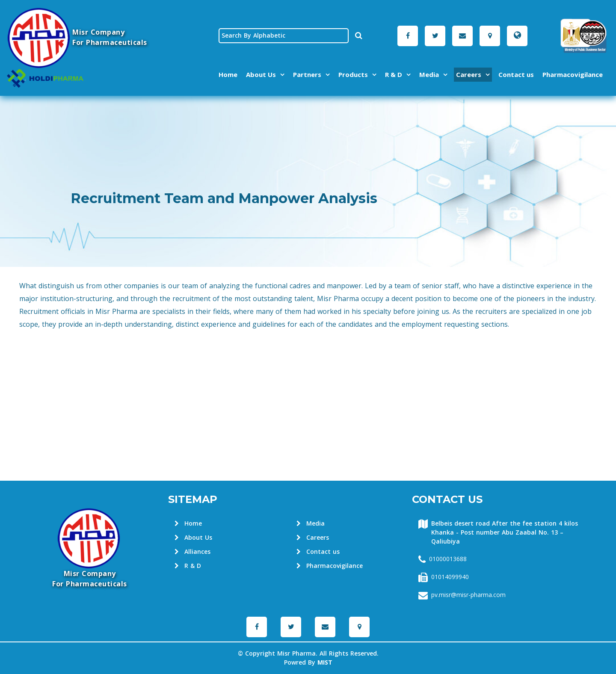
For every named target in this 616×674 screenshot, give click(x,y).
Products (353, 74)
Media (429, 74)
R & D (394, 74)
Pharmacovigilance (573, 74)
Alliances (192, 552)
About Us (261, 74)
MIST (325, 663)
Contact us (516, 74)
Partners (307, 74)
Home (228, 74)
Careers (469, 74)
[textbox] (284, 36)
